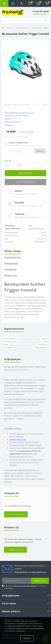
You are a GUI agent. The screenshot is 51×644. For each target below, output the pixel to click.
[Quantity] (13, 165)
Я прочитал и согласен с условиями (25, 587)
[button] (21, 3)
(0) (28, 105)
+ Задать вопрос (15, 550)
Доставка (20, 202)
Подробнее (20, 631)
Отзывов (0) (10, 269)
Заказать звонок (40, 14)
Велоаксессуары (22, 28)
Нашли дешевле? (27, 132)
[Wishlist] (37, 105)
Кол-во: (8, 161)
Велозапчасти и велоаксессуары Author (20, 114)
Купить (40, 151)
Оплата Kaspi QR (18, 439)
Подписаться (40, 581)
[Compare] (45, 105)
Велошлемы (37, 28)
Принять (27, 638)
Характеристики (13, 257)
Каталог (10, 28)
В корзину (26, 173)
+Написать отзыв (16, 514)
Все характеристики (36, 227)
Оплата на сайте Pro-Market (25, 586)
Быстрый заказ (26, 182)
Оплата (18, 191)
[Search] (46, 21)
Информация (11, 263)
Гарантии (20, 214)
